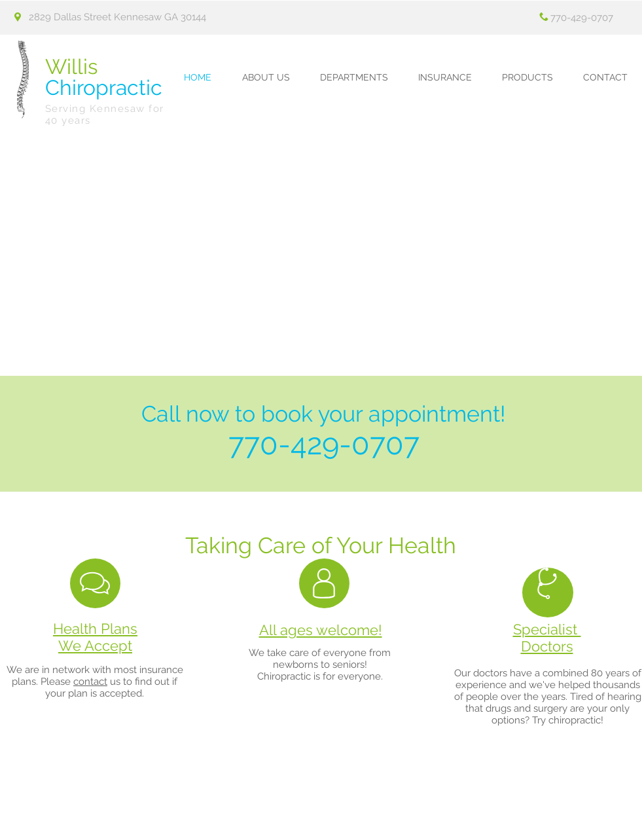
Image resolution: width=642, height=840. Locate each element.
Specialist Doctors (547, 638)
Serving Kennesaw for (105, 109)
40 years (68, 120)
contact (90, 682)
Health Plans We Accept (95, 637)
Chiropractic (104, 77)
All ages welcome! (321, 630)
